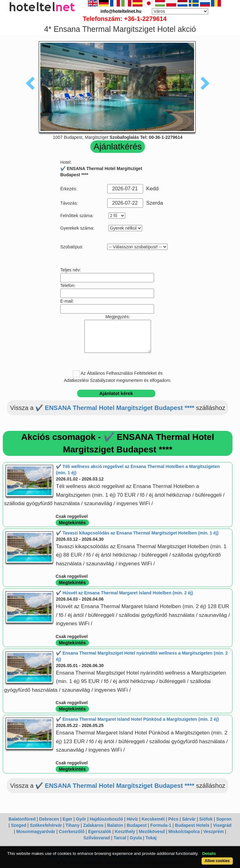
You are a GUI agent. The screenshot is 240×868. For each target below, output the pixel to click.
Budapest (137, 825)
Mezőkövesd (152, 831)
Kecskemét (153, 819)
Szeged (19, 825)
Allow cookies (217, 861)
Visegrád (222, 825)
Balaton (115, 825)
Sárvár (189, 819)
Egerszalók (100, 831)
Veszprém (214, 831)
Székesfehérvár (46, 825)
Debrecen (49, 819)
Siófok (206, 819)
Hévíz (132, 819)
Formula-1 (161, 825)
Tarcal (120, 838)
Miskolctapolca (184, 831)
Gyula (136, 838)
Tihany (73, 825)
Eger (67, 819)
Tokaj (151, 838)
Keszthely (125, 831)
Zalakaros (93, 825)
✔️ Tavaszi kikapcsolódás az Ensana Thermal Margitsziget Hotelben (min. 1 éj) (137, 533)
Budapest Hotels (192, 825)
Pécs (173, 819)
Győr (81, 819)
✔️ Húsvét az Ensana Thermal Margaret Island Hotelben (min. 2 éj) (125, 593)
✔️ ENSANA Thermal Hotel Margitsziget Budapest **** (115, 408)
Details (209, 853)
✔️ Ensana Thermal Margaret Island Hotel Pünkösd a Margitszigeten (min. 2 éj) (137, 719)
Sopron (224, 819)
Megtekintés (72, 522)
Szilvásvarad (97, 838)
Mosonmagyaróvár (36, 831)
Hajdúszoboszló (106, 819)
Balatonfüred (22, 819)
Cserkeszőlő (72, 831)
